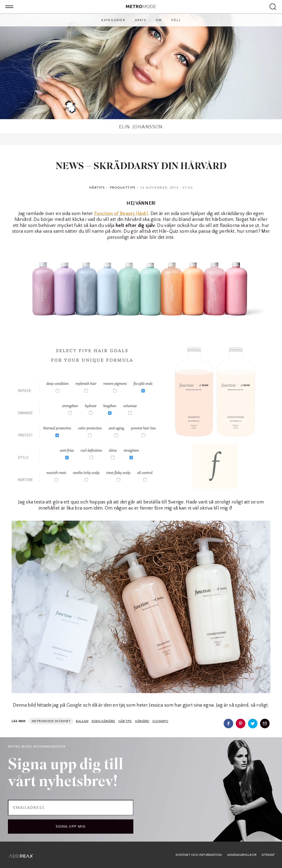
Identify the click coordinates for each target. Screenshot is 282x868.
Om (159, 20)
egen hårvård (103, 721)
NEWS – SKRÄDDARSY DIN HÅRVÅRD (141, 167)
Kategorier (113, 20)
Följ (176, 20)
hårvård (142, 721)
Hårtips (97, 188)
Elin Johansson (141, 127)
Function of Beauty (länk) (121, 214)
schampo (160, 721)
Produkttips (123, 188)
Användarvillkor (242, 855)
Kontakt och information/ (199, 855)
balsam (82, 721)
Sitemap (268, 855)
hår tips (125, 721)
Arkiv (141, 20)
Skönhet (63, 721)
